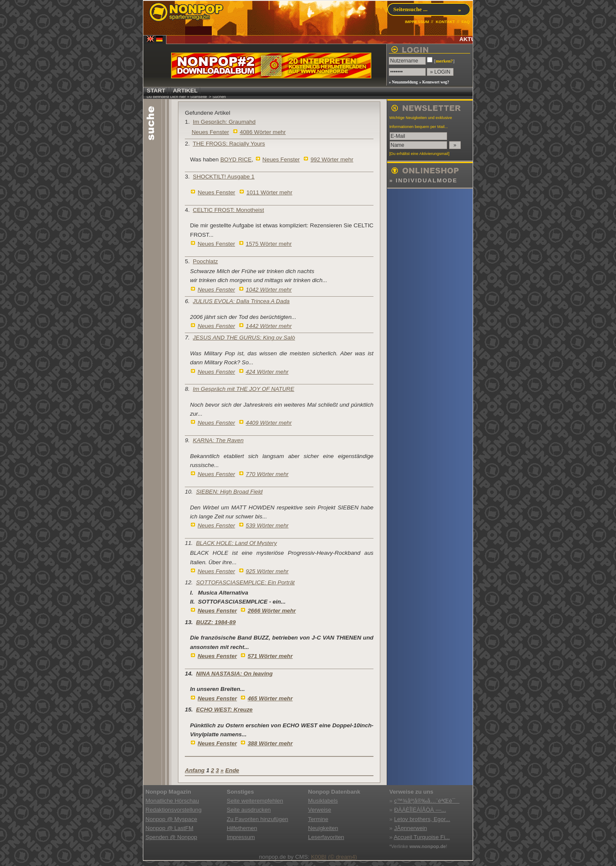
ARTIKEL (185, 91)
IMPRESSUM (417, 22)
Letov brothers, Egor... (422, 819)
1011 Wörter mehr (269, 192)
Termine (318, 819)
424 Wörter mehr (267, 372)
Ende (232, 770)
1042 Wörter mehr (269, 290)
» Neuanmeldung (403, 82)
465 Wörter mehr (270, 698)
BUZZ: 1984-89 (216, 622)
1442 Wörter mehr (269, 326)
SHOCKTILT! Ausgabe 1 (224, 177)
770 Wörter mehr (267, 474)
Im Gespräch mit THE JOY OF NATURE (244, 389)
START (156, 91)
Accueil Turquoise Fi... (422, 837)
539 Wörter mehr (267, 525)
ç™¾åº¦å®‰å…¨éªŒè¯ (427, 801)
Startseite (198, 97)
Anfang (195, 770)
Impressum (241, 837)
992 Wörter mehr (332, 159)
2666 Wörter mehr (272, 611)
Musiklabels (323, 801)
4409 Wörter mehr (269, 423)
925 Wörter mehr (267, 571)
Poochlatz (206, 261)
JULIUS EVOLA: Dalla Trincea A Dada (241, 301)
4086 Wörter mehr (263, 132)
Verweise (320, 810)
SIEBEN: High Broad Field (229, 492)
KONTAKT (445, 22)
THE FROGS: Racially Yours (229, 144)
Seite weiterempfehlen (255, 801)
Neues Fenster (210, 132)
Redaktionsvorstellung (173, 810)
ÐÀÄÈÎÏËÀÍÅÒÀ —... (420, 810)
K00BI (319, 857)
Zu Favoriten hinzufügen (258, 819)
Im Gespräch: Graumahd (224, 122)
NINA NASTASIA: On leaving (234, 674)
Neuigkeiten (323, 828)
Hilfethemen (242, 828)
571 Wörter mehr (270, 656)
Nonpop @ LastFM (169, 828)
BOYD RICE (236, 159)
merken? (444, 61)
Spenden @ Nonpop (171, 837)
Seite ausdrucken (249, 810)
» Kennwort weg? (434, 82)
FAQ (466, 22)
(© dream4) (343, 857)
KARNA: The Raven (218, 440)
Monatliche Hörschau (172, 801)
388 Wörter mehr (270, 743)
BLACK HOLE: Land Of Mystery (236, 543)
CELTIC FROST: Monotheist (228, 210)
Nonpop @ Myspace (171, 819)
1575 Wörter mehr (269, 244)
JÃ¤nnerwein (410, 828)
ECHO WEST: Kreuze (224, 710)
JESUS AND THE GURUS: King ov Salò (244, 338)
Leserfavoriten (326, 837)
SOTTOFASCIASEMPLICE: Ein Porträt (245, 582)
